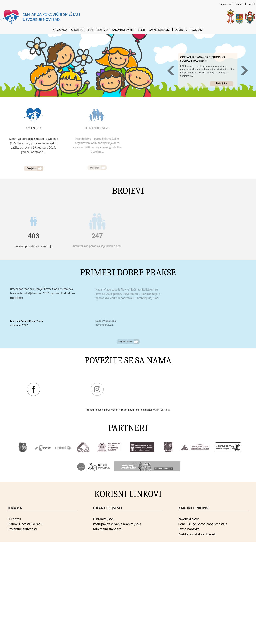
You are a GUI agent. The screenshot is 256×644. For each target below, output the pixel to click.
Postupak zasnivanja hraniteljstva (117, 524)
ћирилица (225, 4)
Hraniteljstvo (97, 30)
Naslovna (60, 30)
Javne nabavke (160, 30)
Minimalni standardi (108, 529)
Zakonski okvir (123, 30)
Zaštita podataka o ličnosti (197, 534)
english (252, 4)
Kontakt (197, 30)
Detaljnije (221, 83)
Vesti (141, 30)
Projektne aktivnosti (22, 529)
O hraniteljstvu (104, 519)
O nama (77, 30)
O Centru (14, 519)
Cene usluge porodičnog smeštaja (203, 524)
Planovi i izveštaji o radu (25, 524)
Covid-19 (181, 30)
